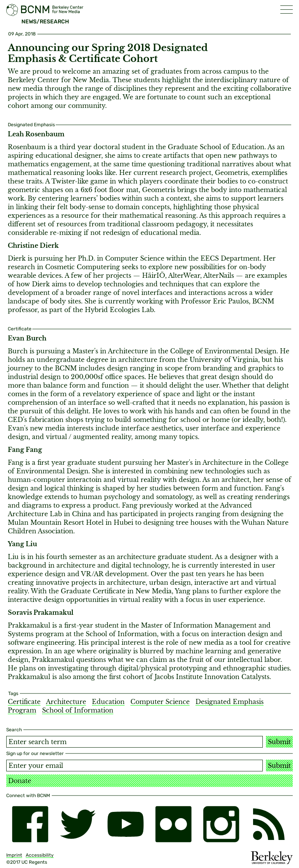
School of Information (78, 710)
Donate (20, 781)
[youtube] (126, 824)
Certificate (24, 702)
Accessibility (40, 855)
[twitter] (78, 824)
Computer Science (160, 702)
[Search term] (135, 742)
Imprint (14, 855)
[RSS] (269, 824)
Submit (279, 742)
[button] (287, 10)
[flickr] (173, 824)
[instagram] (221, 824)
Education (108, 702)
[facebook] (30, 824)
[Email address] (135, 766)
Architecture (66, 702)
